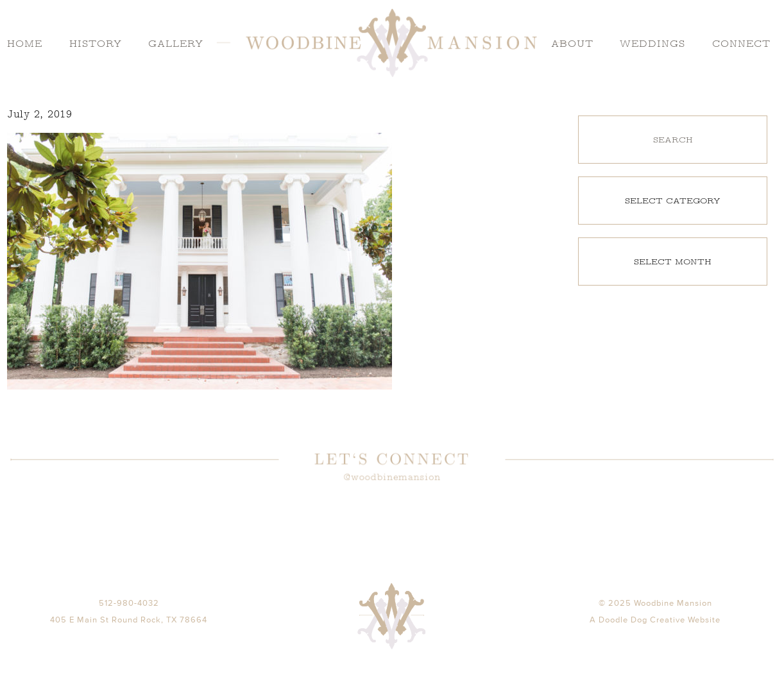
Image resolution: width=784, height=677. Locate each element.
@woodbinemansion (392, 477)
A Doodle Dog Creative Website (655, 636)
